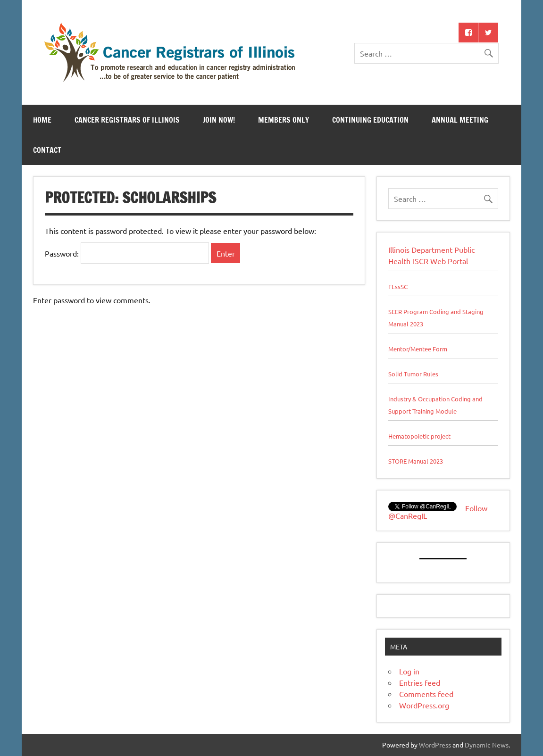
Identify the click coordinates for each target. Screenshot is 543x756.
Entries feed (420, 682)
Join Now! (219, 120)
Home (42, 120)
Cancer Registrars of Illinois (127, 120)
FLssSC (398, 287)
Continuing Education (370, 120)
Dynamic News (487, 745)
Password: (127, 253)
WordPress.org (424, 705)
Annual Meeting (460, 120)
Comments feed (426, 694)
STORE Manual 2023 (416, 461)
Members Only (284, 120)
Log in (409, 671)
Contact (47, 150)
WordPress (435, 745)
